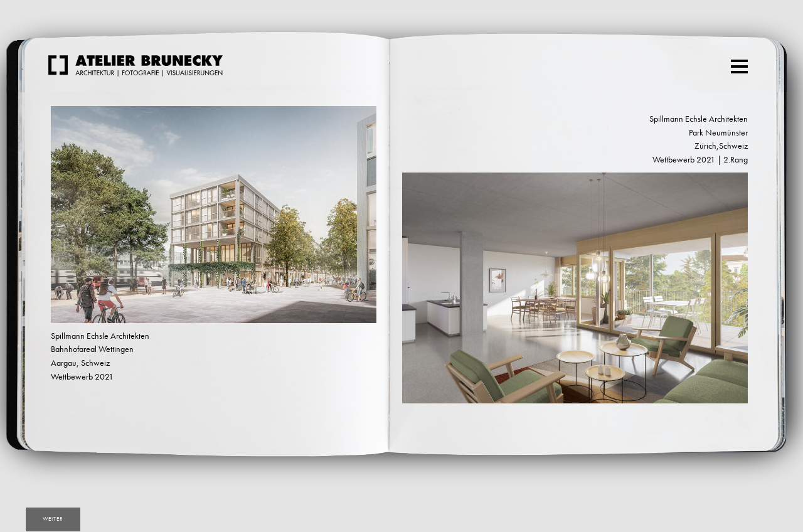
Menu (741, 61)
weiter (53, 519)
